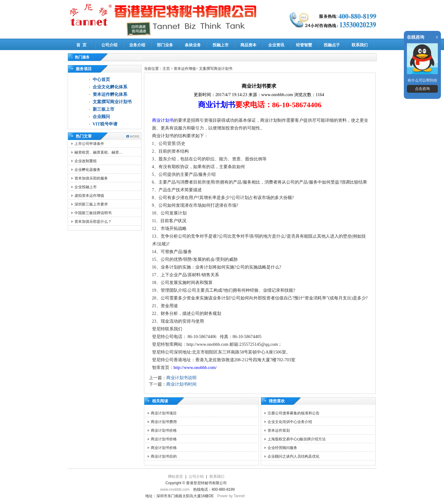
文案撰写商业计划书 (112, 102)
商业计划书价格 (164, 430)
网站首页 (175, 476)
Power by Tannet (231, 496)
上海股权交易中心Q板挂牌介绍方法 (297, 439)
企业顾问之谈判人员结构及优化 (294, 456)
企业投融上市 (86, 187)
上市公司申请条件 (89, 144)
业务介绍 (137, 45)
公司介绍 (109, 45)
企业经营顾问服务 (282, 448)
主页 (166, 69)
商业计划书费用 (164, 422)
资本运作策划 (279, 430)
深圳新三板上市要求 (91, 204)
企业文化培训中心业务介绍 (290, 422)
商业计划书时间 (181, 384)
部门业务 (165, 45)
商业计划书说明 (181, 378)
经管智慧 (304, 45)
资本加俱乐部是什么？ (93, 222)
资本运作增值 (185, 69)
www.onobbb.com (175, 489)
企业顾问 (101, 117)
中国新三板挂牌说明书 (93, 213)
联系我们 (360, 45)
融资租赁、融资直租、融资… (99, 152)
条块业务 (193, 45)
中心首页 (101, 80)
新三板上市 (104, 109)
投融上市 (221, 45)
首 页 (81, 45)
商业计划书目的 (164, 456)
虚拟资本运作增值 (89, 196)
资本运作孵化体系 (110, 94)
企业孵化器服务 (87, 170)
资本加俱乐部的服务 (91, 178)
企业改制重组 (86, 161)
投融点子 (332, 45)
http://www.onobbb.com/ (195, 368)
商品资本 (248, 45)
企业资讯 (276, 45)
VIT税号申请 (105, 124)
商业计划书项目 (164, 413)
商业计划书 (217, 105)
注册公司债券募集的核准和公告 (294, 413)
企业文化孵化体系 (110, 87)
